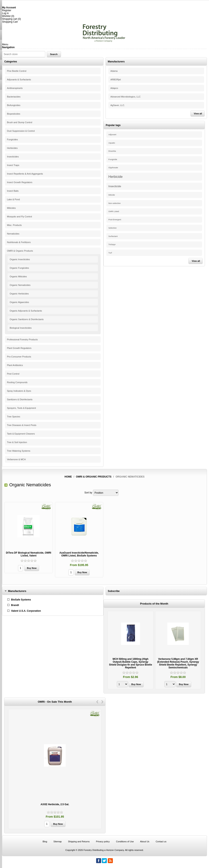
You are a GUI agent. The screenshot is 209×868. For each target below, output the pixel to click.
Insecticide (115, 186)
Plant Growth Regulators (19, 348)
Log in (5, 13)
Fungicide (113, 159)
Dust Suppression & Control (21, 131)
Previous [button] (97, 702)
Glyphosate (113, 168)
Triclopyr (112, 244)
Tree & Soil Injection (17, 442)
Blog (45, 841)
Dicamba (112, 151)
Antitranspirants (15, 88)
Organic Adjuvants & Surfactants (26, 311)
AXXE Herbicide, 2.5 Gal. (55, 804)
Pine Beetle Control (17, 71)
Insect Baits (13, 191)
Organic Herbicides (19, 294)
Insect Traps (13, 165)
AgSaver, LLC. (118, 105)
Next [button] (102, 702)
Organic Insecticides (20, 259)
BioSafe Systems (21, 600)
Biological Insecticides (21, 328)
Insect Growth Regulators (20, 182)
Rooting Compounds (17, 382)
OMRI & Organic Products (20, 251)
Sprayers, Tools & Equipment (21, 408)
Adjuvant (112, 134)
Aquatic (112, 143)
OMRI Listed (114, 211)
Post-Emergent (115, 220)
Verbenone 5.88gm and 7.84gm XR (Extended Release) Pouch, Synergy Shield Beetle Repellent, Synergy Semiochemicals (178, 663)
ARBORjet (116, 80)
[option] (131, 651)
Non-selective (115, 203)
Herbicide (116, 177)
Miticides (11, 208)
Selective (112, 228)
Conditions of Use (125, 841)
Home (68, 477)
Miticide (112, 195)
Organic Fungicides (19, 268)
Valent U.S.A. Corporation (26, 611)
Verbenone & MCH (16, 459)
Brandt (15, 605)
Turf (110, 253)
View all (198, 114)
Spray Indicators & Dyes (19, 391)
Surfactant (113, 236)
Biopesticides (14, 114)
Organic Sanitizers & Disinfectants (27, 319)
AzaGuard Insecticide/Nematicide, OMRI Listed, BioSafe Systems (79, 554)
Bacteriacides (14, 97)
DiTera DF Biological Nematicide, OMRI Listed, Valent (29, 554)
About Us (145, 841)
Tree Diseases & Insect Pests (22, 425)
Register (7, 10)
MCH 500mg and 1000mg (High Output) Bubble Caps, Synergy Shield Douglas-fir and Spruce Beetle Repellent (131, 663)
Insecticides (13, 157)
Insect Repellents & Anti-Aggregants (25, 174)
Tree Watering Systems (19, 451)
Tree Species (13, 417)
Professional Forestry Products (22, 339)
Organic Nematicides (20, 285)
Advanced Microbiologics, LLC (126, 97)
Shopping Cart (10, 22)
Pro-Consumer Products (19, 357)
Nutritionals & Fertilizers (19, 242)
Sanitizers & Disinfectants (20, 399)
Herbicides (12, 148)
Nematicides (13, 234)
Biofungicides (14, 105)
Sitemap (58, 841)
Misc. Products (14, 225)
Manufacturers (17, 591)
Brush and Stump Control (20, 122)
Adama (114, 71)
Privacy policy (103, 841)
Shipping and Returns (79, 841)
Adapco (114, 88)
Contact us (161, 841)
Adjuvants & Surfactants (19, 80)
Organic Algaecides (19, 302)
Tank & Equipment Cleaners (21, 434)
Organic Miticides (18, 276)
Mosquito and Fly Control (19, 217)
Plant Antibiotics (15, 365)
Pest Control (13, 374)
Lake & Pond (13, 199)
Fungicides (12, 139)
